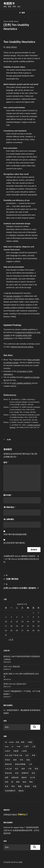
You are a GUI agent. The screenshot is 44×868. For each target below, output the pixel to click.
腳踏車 (24, 777)
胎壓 (7, 777)
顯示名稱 (8, 495)
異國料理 (25, 773)
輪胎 (25, 782)
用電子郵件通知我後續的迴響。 (16, 534)
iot (13, 746)
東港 (36, 769)
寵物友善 (8, 764)
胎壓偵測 (15, 777)
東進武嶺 (8, 773)
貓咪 (18, 782)
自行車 (32, 777)
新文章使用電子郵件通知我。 (15, 543)
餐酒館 (27, 786)
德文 (17, 769)
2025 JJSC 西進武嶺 (12, 667)
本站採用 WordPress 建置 (13, 862)
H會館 (30, 742)
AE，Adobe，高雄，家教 (15, 742)
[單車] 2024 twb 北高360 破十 (15, 684)
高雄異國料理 (10, 791)
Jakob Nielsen (11, 47)
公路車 (24, 751)
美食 (33, 773)
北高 (27, 755)
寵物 (28, 760)
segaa (16, 21)
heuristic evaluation (14, 296)
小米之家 (8, 769)
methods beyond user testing (22, 347)
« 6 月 (11, 639)
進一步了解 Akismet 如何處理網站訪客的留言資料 (21, 559)
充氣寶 (16, 751)
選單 (22, 13)
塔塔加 (7, 760)
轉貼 (31, 782)
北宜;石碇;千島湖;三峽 (13, 755)
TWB (18, 746)
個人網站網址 (9, 519)
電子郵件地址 (9, 507)
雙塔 (13, 786)
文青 (30, 769)
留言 (6, 462)
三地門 (26, 746)
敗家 (23, 769)
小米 (30, 764)
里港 (7, 786)
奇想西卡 (9, 3)
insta (7, 746)
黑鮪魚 (21, 791)
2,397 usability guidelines (21, 383)
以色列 (7, 751)
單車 (34, 755)
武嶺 (17, 773)
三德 (34, 746)
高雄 (35, 786)
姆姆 (15, 760)
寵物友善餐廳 (20, 764)
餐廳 (20, 786)
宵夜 (21, 760)
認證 (7, 782)
